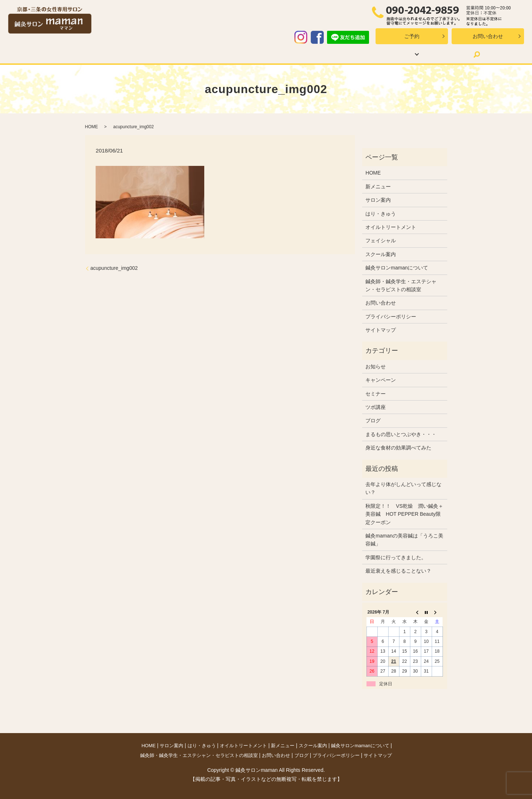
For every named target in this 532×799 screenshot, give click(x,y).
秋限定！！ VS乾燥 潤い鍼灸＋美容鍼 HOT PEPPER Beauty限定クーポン (404, 514)
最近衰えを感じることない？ (398, 571)
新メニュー (278, 54)
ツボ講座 (376, 407)
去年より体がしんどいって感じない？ (403, 488)
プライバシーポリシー (391, 317)
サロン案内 (123, 54)
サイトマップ (381, 330)
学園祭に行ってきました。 (396, 557)
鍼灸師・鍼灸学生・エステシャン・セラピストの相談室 (401, 285)
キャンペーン (381, 380)
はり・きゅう (166, 54)
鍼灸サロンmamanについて (397, 268)
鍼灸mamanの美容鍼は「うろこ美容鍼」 (404, 540)
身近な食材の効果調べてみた (398, 448)
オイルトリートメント (224, 54)
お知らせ (376, 367)
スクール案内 (322, 54)
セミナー (376, 394)
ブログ (420, 54)
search (448, 54)
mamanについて (372, 54)
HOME (87, 54)
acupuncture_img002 (114, 268)
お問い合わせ (488, 36)
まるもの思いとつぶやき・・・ (401, 434)
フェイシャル (381, 240)
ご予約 (412, 36)
